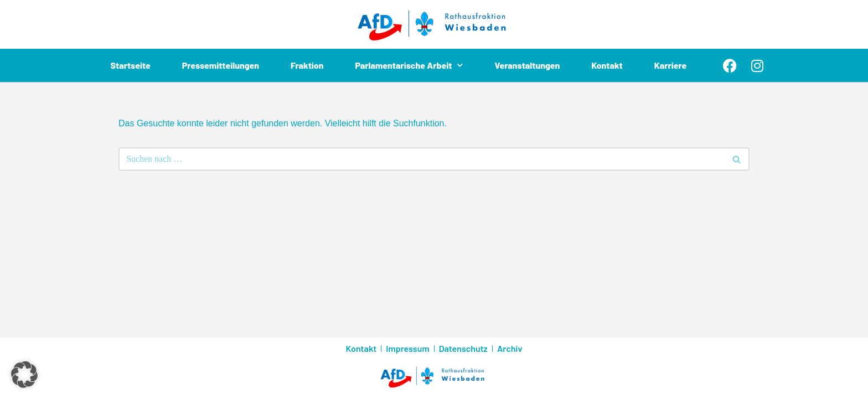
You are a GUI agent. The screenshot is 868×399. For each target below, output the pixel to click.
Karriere (671, 65)
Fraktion (307, 65)
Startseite (130, 65)
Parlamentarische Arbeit (409, 65)
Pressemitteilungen (220, 65)
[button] (24, 375)
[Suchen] (422, 159)
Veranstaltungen (527, 65)
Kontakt (607, 65)
